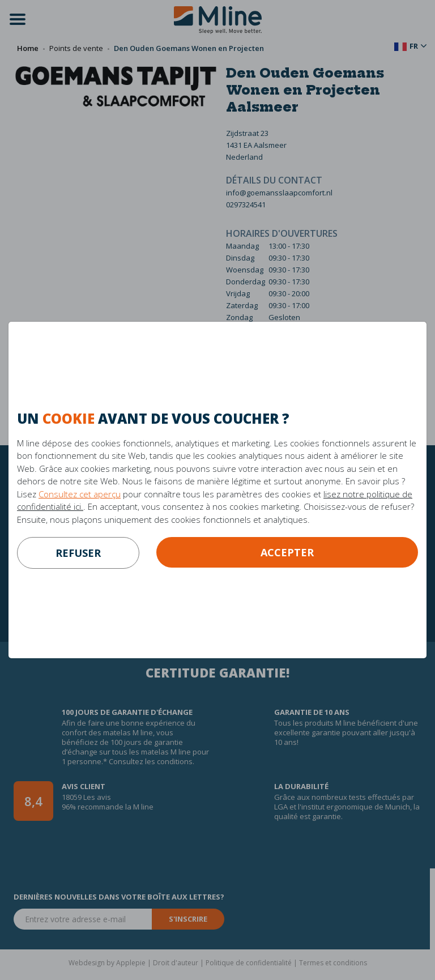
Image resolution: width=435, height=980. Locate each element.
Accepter (287, 552)
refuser (78, 553)
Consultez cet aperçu (80, 494)
